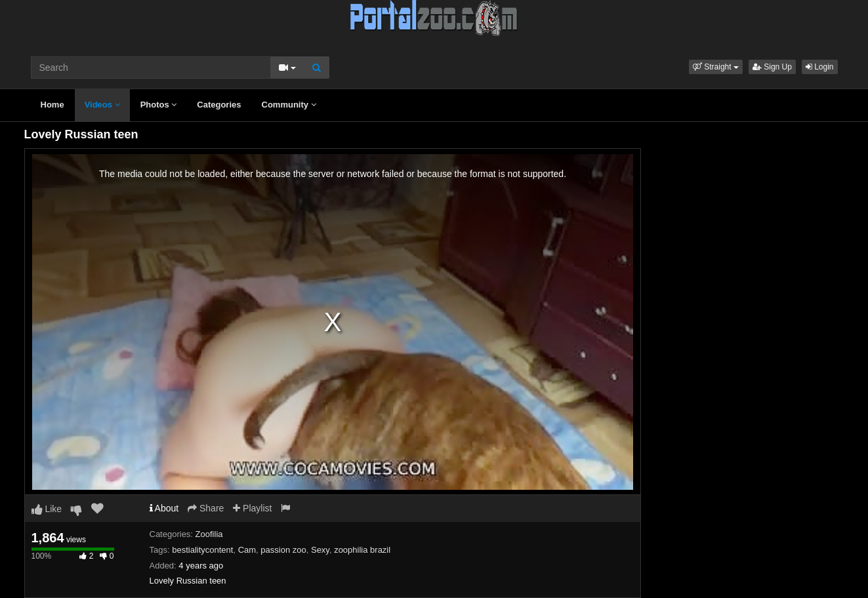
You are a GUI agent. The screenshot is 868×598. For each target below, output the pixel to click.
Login (820, 67)
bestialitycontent (202, 550)
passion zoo (283, 550)
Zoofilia (209, 534)
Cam (247, 550)
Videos (102, 105)
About (164, 508)
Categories (219, 105)
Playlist (252, 508)
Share (206, 508)
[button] (716, 67)
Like (47, 509)
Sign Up (772, 67)
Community (289, 105)
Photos (159, 105)
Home (52, 105)
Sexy (320, 550)
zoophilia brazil (362, 550)
